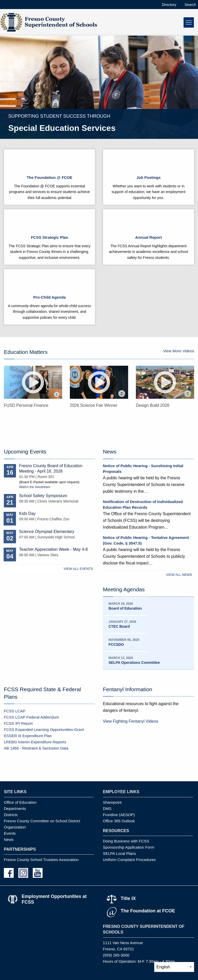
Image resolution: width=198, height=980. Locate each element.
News (9, 839)
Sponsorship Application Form (129, 847)
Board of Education (125, 608)
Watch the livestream (35, 487)
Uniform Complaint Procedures (129, 860)
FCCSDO (116, 644)
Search (190, 5)
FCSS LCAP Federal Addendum (31, 717)
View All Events (78, 569)
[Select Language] (174, 967)
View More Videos (179, 351)
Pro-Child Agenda (49, 297)
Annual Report (148, 237)
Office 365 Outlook (119, 821)
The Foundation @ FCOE (49, 177)
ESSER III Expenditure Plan (28, 736)
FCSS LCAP (15, 711)
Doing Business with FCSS (126, 841)
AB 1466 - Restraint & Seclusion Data (36, 748)
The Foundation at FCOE (148, 911)
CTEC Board (119, 626)
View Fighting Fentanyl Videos (131, 721)
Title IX (128, 898)
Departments (15, 808)
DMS (107, 808)
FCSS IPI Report (18, 723)
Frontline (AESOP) (119, 815)
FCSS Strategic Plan (49, 237)
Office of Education (20, 802)
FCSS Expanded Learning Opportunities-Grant (44, 730)
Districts (11, 815)
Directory (169, 5)
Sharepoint (112, 802)
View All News (179, 575)
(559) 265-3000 (116, 955)
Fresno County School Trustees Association (41, 860)
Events (10, 833)
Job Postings (148, 177)
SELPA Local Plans (119, 853)
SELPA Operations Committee (134, 663)
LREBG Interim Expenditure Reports (35, 742)
